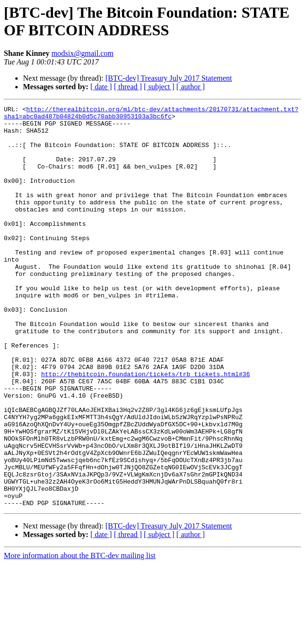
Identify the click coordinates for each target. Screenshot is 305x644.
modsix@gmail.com (83, 53)
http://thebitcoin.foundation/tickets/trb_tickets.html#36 (146, 428)
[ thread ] (128, 87)
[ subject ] (159, 87)
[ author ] (191, 87)
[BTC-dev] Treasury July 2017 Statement (169, 78)
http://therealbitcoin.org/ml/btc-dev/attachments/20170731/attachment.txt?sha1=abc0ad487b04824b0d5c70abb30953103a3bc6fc (151, 115)
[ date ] (101, 87)
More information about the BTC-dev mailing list (80, 636)
